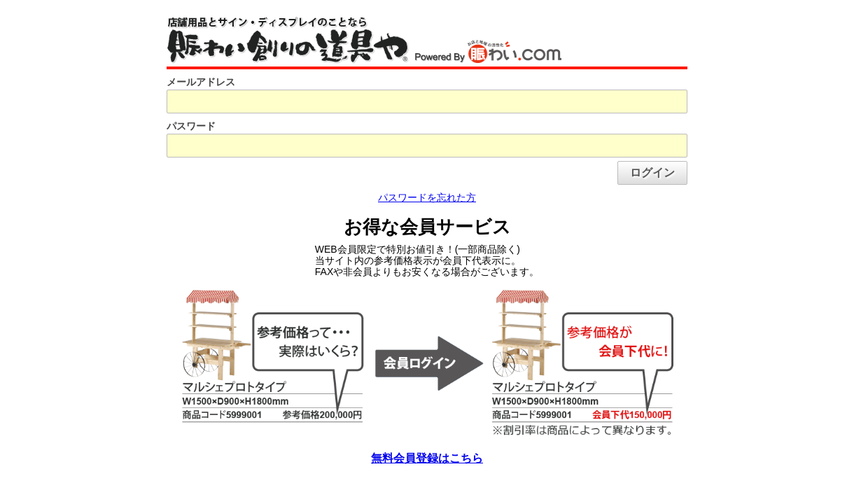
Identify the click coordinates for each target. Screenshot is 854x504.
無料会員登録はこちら (427, 458)
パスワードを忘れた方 (427, 197)
